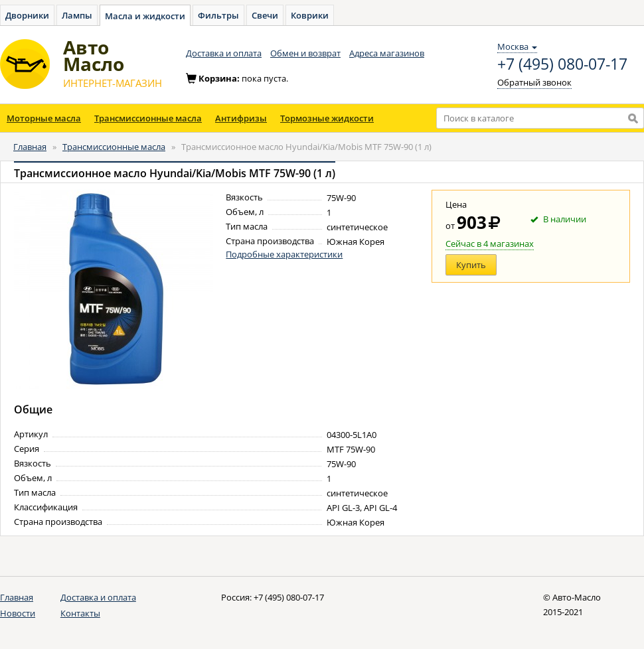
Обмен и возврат (305, 53)
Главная (30, 147)
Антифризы (241, 118)
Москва (517, 46)
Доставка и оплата (224, 53)
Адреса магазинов (387, 53)
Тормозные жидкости (327, 118)
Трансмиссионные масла (148, 118)
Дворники (27, 15)
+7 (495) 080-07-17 (562, 64)
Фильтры (218, 15)
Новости (18, 613)
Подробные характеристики (284, 254)
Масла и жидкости (145, 16)
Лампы (77, 15)
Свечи (265, 15)
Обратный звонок (534, 82)
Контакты (80, 613)
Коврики (310, 15)
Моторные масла (44, 118)
